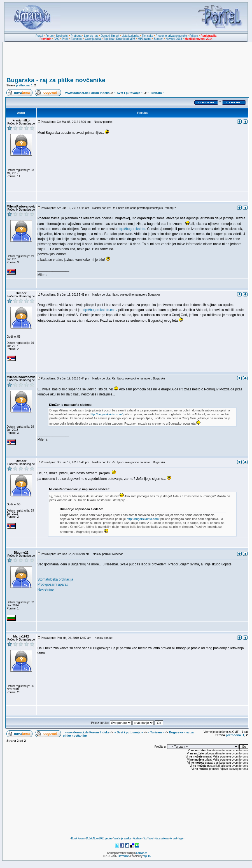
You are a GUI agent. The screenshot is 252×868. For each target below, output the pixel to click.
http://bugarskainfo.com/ (99, 310)
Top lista (109, 39)
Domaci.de (142, 853)
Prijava (194, 36)
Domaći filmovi (110, 36)
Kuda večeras (162, 838)
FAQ (57, 39)
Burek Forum (78, 838)
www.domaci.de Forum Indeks (87, 93)
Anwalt (173, 838)
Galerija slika (93, 39)
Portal (39, 36)
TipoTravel (148, 838)
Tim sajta (148, 36)
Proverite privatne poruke (171, 36)
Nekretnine (46, 590)
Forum (49, 36)
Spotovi (158, 39)
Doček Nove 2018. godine (99, 838)
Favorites (77, 39)
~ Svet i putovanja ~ (128, 93)
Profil (65, 39)
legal (181, 838)
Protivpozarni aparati (53, 584)
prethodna (23, 85)
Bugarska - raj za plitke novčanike (56, 80)
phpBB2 (147, 856)
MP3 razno (144, 39)
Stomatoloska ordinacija (55, 579)
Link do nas (91, 36)
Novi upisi (62, 36)
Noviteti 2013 (174, 39)
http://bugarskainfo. (132, 229)
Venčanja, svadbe (122, 838)
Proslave (137, 838)
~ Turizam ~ (156, 93)
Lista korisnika (130, 36)
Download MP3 (126, 39)
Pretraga (76, 36)
